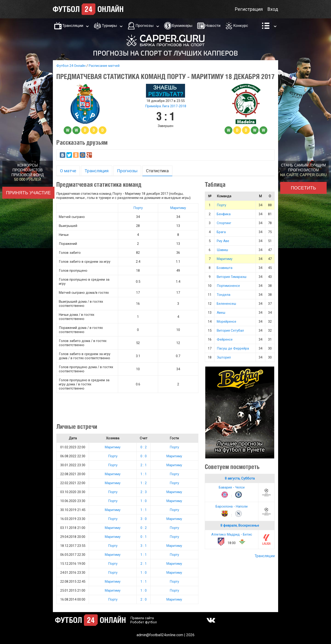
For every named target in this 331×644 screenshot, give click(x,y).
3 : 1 (144, 546)
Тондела (224, 295)
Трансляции (73, 25)
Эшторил (224, 357)
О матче (68, 171)
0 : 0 (144, 456)
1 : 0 (144, 501)
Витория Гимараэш (232, 277)
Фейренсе (225, 339)
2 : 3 (144, 492)
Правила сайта (142, 618)
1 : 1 (144, 474)
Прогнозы (145, 25)
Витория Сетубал (230, 330)
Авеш (221, 313)
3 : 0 (144, 519)
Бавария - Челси (232, 487)
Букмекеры (182, 25)
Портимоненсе (228, 286)
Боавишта (225, 268)
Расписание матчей (104, 66)
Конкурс (241, 25)
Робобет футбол (144, 622)
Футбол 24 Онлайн (71, 66)
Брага (221, 232)
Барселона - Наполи (232, 506)
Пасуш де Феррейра (233, 348)
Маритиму (178, 208)
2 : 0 (144, 599)
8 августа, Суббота (240, 478)
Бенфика (224, 214)
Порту (138, 208)
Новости (213, 25)
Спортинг (224, 223)
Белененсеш (226, 304)
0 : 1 (144, 537)
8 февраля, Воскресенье (240, 525)
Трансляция (97, 171)
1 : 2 (144, 483)
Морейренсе (227, 322)
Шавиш (222, 250)
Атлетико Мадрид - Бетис (232, 534)
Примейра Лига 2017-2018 (166, 106)
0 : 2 (144, 447)
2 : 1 (144, 465)
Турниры (109, 25)
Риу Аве (223, 241)
